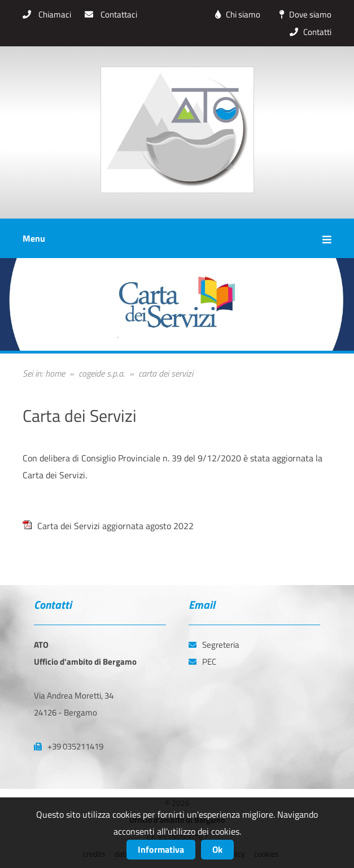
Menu (177, 238)
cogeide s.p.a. (102, 373)
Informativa (161, 849)
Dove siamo (303, 14)
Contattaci (111, 14)
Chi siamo (235, 14)
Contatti (308, 32)
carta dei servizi (166, 373)
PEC (202, 662)
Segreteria (214, 645)
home (55, 373)
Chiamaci (47, 14)
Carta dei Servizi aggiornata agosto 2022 (115, 526)
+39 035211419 (69, 746)
